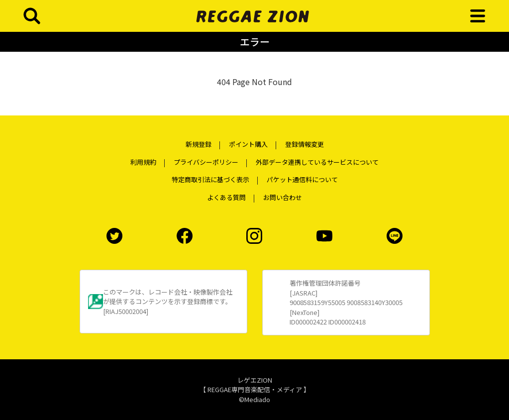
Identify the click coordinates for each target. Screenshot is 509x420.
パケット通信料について (302, 179)
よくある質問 (226, 197)
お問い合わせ (283, 197)
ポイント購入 (248, 144)
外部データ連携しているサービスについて (317, 162)
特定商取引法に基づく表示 (210, 179)
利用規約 (143, 162)
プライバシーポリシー (206, 162)
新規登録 (199, 144)
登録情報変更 (305, 144)
